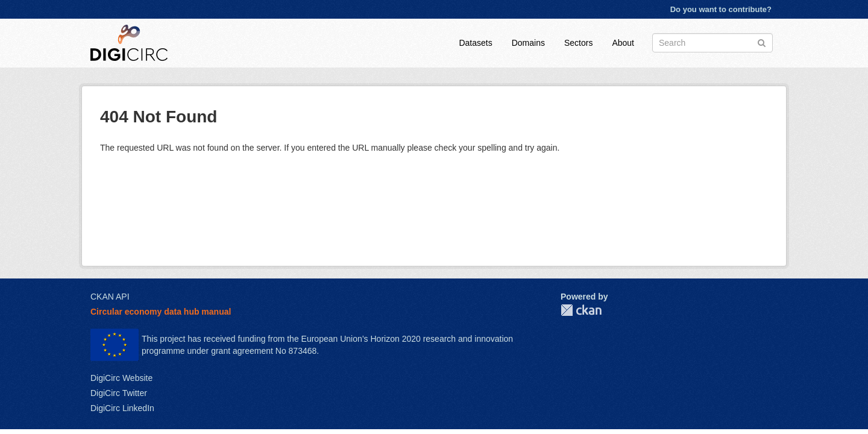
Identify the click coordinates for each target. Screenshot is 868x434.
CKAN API (110, 297)
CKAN (581, 310)
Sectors (578, 43)
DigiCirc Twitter (119, 393)
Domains (528, 43)
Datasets (475, 43)
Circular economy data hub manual (161, 312)
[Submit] (762, 42)
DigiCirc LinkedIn (122, 408)
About (623, 43)
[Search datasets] (712, 43)
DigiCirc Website (121, 378)
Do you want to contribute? (721, 9)
